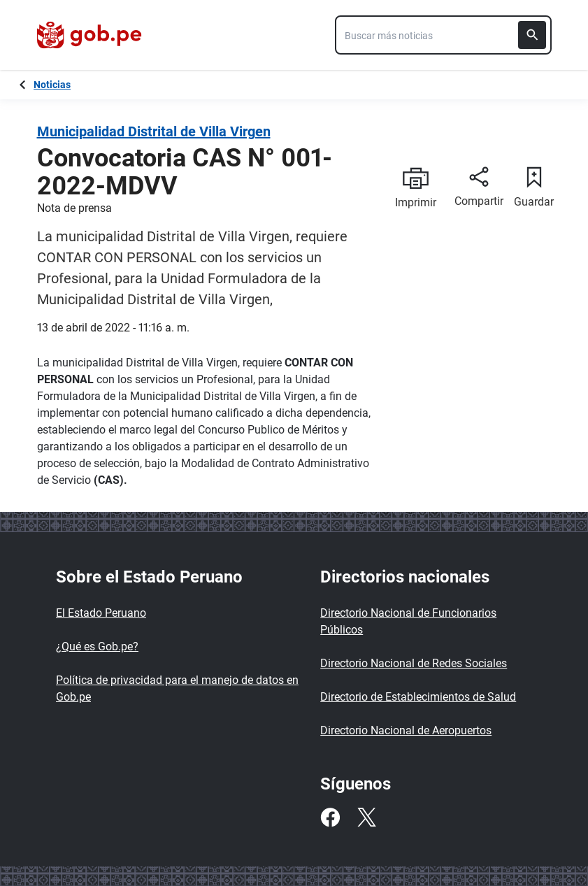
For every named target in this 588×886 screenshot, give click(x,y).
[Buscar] (532, 35)
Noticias (52, 85)
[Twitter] (366, 817)
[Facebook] (330, 817)
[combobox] (443, 35)
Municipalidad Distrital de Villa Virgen (154, 131)
